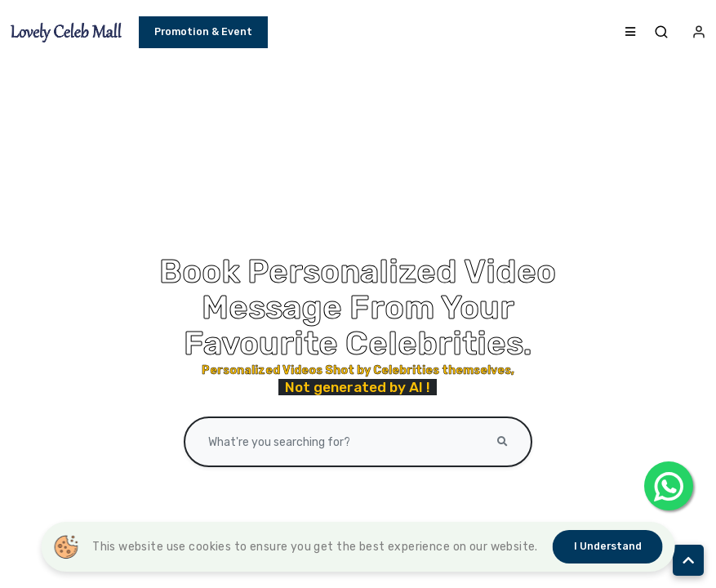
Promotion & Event (203, 31)
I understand (608, 546)
